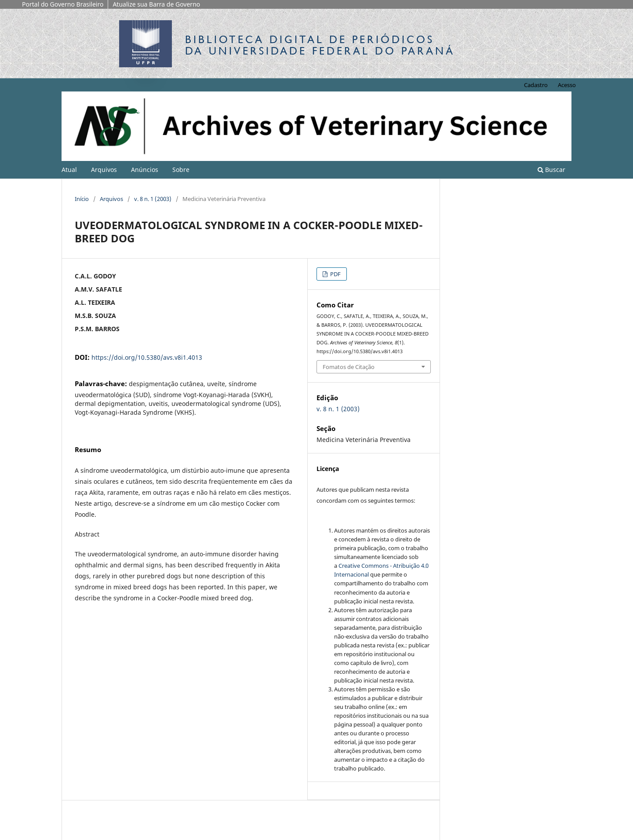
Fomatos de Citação (349, 367)
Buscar (551, 170)
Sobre (181, 170)
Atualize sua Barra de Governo (156, 4)
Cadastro (536, 85)
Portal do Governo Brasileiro (63, 4)
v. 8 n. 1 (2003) (153, 199)
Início (82, 199)
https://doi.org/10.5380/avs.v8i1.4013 (147, 357)
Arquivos (104, 170)
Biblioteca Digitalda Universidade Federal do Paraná (320, 45)
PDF (335, 274)
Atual (69, 170)
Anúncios (145, 170)
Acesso (567, 85)
